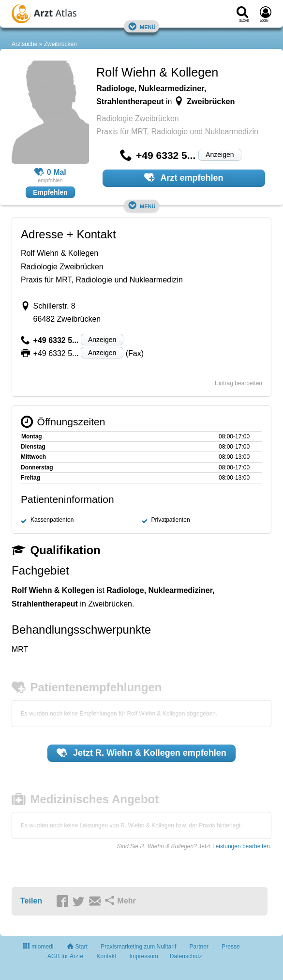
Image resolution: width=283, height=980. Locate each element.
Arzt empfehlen (184, 177)
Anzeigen (220, 155)
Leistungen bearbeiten (241, 846)
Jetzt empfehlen (141, 753)
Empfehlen (50, 192)
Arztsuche (24, 44)
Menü (142, 26)
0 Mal (50, 172)
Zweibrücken (60, 44)
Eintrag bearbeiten (238, 383)
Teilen (31, 901)
